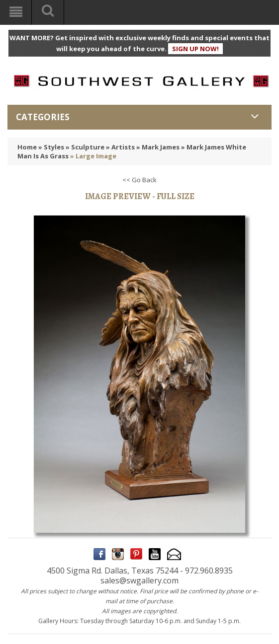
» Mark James (158, 147)
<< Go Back (139, 180)
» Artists (120, 147)
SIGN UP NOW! (195, 49)
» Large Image (93, 156)
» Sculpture (85, 147)
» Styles (51, 147)
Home (27, 147)
